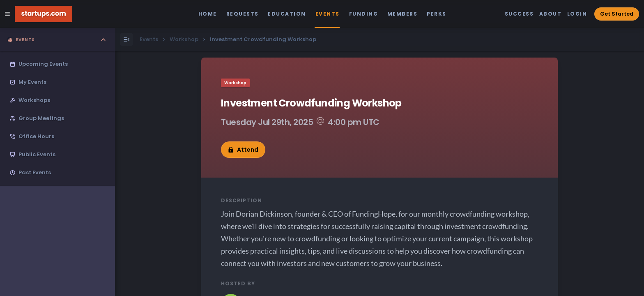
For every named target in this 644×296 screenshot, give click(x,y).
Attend (243, 150)
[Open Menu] (126, 39)
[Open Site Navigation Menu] (7, 14)
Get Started (617, 14)
